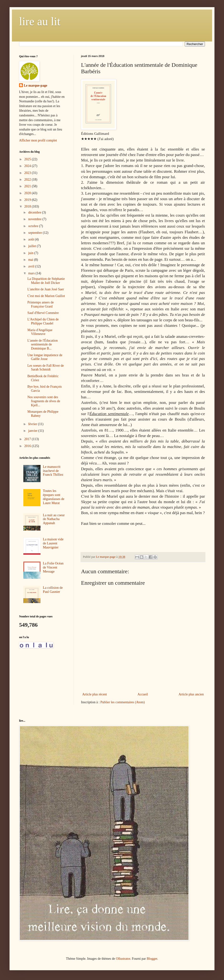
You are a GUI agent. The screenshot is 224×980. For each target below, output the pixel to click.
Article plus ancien (191, 694)
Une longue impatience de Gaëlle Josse (45, 357)
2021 (28, 186)
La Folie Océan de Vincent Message (53, 567)
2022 (28, 180)
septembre (35, 233)
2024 (28, 166)
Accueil (143, 694)
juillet (32, 246)
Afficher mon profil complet (38, 140)
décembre (35, 212)
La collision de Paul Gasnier (53, 590)
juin (31, 253)
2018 (28, 206)
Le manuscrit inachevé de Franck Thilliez (53, 471)
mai (31, 260)
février (33, 424)
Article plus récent (94, 694)
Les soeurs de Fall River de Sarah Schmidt (46, 368)
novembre (35, 219)
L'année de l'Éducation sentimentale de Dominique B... (43, 345)
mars (32, 273)
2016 (28, 446)
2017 (28, 439)
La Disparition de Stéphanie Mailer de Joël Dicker (46, 281)
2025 (28, 159)
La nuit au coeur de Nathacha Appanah (54, 519)
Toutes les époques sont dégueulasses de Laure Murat (54, 497)
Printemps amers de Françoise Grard (41, 304)
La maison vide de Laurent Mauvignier (53, 543)
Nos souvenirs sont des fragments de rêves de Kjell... (44, 401)
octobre (33, 226)
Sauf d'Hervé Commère (43, 313)
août (31, 239)
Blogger (152, 959)
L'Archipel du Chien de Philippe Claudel (43, 321)
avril (32, 266)
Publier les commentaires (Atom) (122, 702)
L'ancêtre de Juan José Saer (46, 289)
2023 (28, 173)
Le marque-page (36, 86)
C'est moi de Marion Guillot (46, 296)
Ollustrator (123, 959)
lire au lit (40, 21)
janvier (33, 431)
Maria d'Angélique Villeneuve (40, 332)
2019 (28, 200)
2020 (28, 193)
